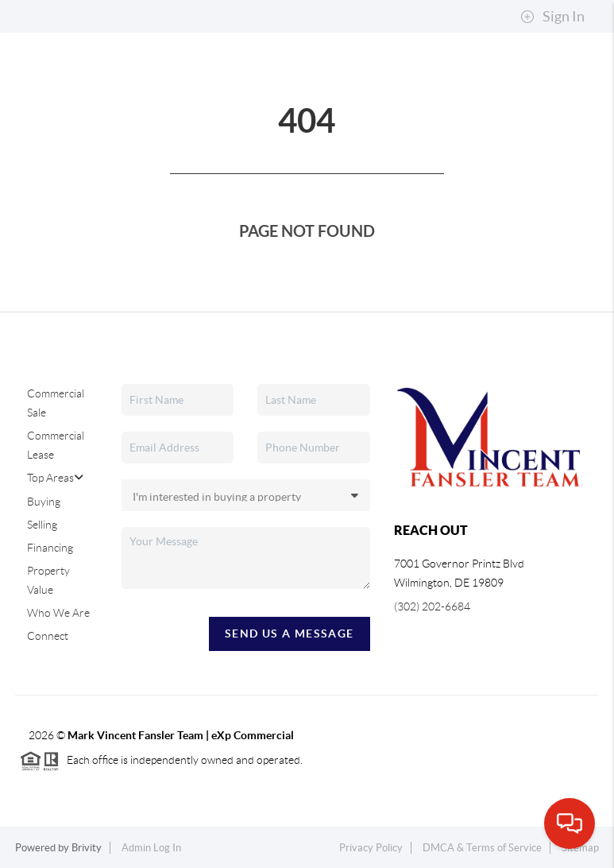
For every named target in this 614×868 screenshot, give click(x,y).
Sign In (552, 17)
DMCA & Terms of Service (482, 848)
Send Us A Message (290, 634)
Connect (48, 636)
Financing (50, 548)
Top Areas (55, 478)
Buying (44, 502)
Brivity (87, 848)
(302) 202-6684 (432, 606)
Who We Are (58, 613)
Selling (42, 525)
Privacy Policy (371, 848)
